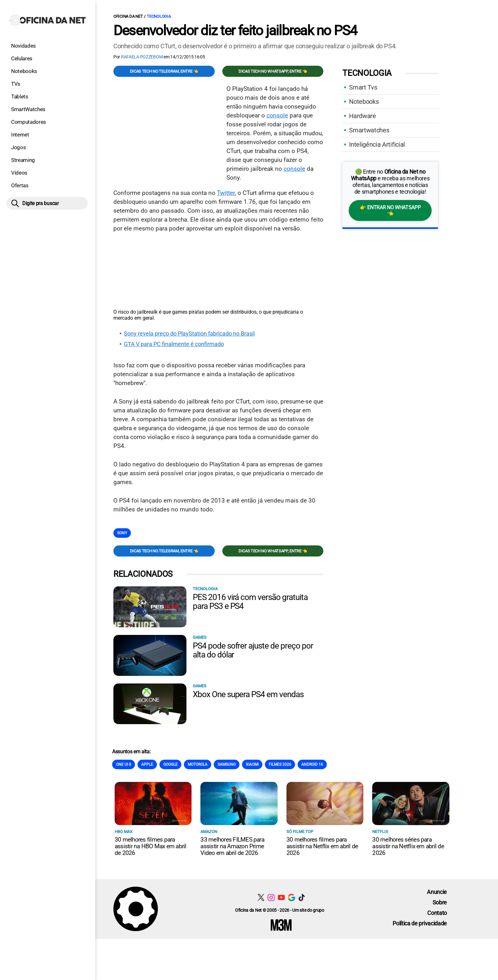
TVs (16, 84)
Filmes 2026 (280, 764)
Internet (20, 135)
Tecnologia (159, 16)
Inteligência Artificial (377, 144)
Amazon (209, 832)
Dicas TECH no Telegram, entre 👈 (164, 71)
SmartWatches (28, 109)
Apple (147, 764)
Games (200, 637)
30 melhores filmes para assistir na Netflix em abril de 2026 (322, 846)
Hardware (362, 116)
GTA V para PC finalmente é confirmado (174, 344)
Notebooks (24, 71)
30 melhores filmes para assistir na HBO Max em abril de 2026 (151, 846)
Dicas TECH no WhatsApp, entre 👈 (273, 71)
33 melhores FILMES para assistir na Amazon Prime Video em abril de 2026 (232, 846)
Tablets (20, 97)
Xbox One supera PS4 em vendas (248, 694)
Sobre (440, 902)
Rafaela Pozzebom (142, 57)
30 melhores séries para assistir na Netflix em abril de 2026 (408, 846)
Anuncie (437, 892)
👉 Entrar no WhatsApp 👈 (390, 210)
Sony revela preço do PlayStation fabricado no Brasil (189, 334)
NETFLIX (380, 832)
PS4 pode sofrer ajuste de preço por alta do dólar (253, 650)
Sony (122, 533)
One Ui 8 (124, 764)
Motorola (198, 764)
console (277, 115)
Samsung (227, 764)
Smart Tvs (363, 87)
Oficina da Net (128, 16)
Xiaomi (252, 764)
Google (170, 764)
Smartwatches (369, 130)
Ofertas (20, 185)
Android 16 (312, 764)
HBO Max (124, 832)
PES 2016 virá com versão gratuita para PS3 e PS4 (250, 602)
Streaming (23, 160)
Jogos (18, 147)
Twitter (226, 193)
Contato (437, 913)
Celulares (22, 58)
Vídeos (19, 173)
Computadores (29, 122)
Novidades (24, 46)
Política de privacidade (420, 923)
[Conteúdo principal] (249, 469)
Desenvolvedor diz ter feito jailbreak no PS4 (235, 30)
